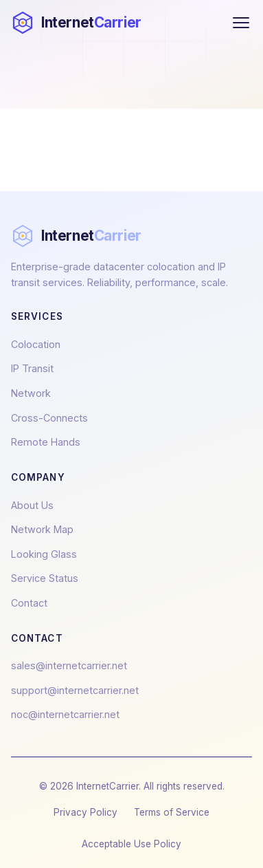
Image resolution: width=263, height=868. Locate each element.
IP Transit (32, 368)
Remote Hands (46, 442)
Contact (29, 603)
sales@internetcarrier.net (69, 665)
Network (31, 393)
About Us (32, 505)
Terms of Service (172, 812)
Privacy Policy (85, 812)
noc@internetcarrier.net (65, 714)
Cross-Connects (49, 418)
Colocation (36, 344)
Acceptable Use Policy (131, 844)
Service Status (45, 578)
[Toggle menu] (241, 23)
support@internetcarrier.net (75, 690)
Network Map (42, 529)
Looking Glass (44, 554)
